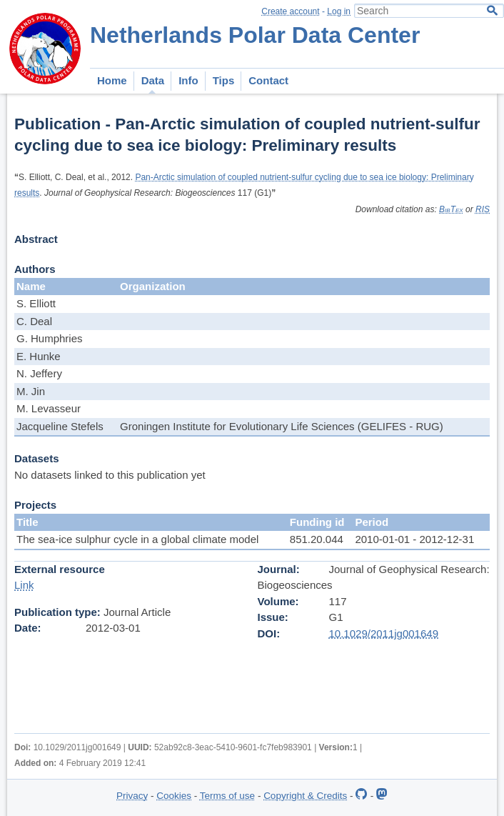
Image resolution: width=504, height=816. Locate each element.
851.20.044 (317, 539)
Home (112, 80)
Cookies (174, 796)
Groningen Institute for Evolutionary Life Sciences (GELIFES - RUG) (282, 426)
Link (24, 585)
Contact (268, 80)
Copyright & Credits (305, 796)
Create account (290, 11)
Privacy (132, 796)
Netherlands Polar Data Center (255, 35)
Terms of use (227, 796)
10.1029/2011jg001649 (384, 633)
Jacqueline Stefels (60, 426)
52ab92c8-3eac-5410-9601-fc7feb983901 (233, 747)
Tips (224, 80)
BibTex (451, 209)
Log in (339, 11)
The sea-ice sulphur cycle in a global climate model (137, 539)
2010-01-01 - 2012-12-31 (414, 539)
